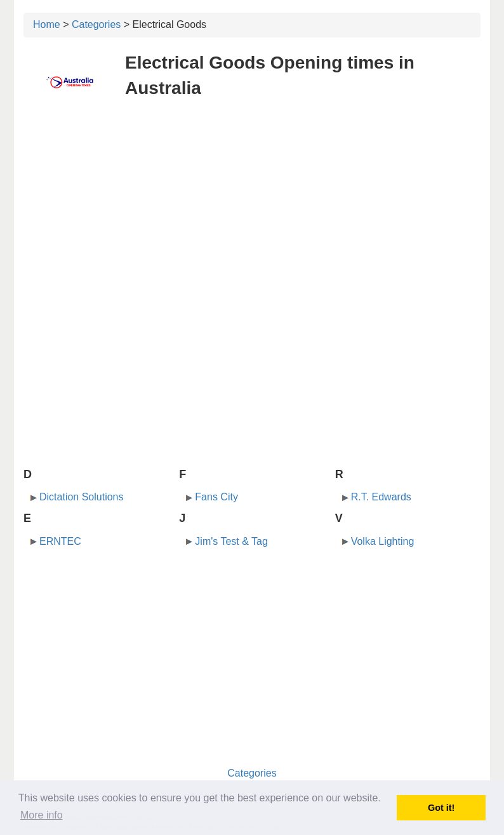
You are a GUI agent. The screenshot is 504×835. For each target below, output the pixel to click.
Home (47, 24)
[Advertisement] (252, 202)
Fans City (216, 497)
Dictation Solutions (82, 497)
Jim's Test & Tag (231, 541)
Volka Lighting (383, 541)
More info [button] (42, 815)
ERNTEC (60, 541)
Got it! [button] (441, 808)
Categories (96, 24)
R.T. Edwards (381, 497)
